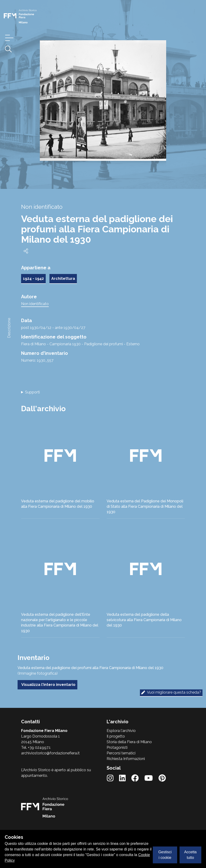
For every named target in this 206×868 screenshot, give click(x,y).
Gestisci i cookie (165, 855)
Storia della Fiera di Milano (129, 742)
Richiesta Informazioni (126, 759)
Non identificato (35, 304)
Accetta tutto (190, 855)
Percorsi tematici (121, 753)
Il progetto (116, 736)
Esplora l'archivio (121, 731)
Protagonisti (117, 747)
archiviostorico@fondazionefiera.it (50, 753)
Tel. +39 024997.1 (36, 747)
